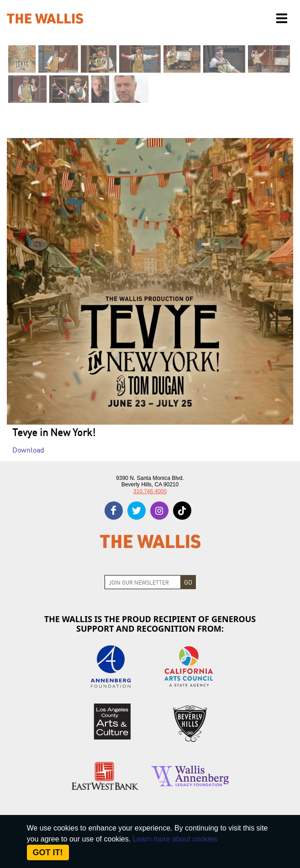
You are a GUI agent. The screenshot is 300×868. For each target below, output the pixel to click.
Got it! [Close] (48, 852)
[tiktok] (182, 511)
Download (28, 449)
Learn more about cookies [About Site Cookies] (175, 839)
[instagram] (159, 511)
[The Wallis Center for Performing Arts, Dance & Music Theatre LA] (45, 19)
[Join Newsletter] (143, 582)
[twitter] (137, 511)
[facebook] (114, 511)
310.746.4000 (150, 491)
